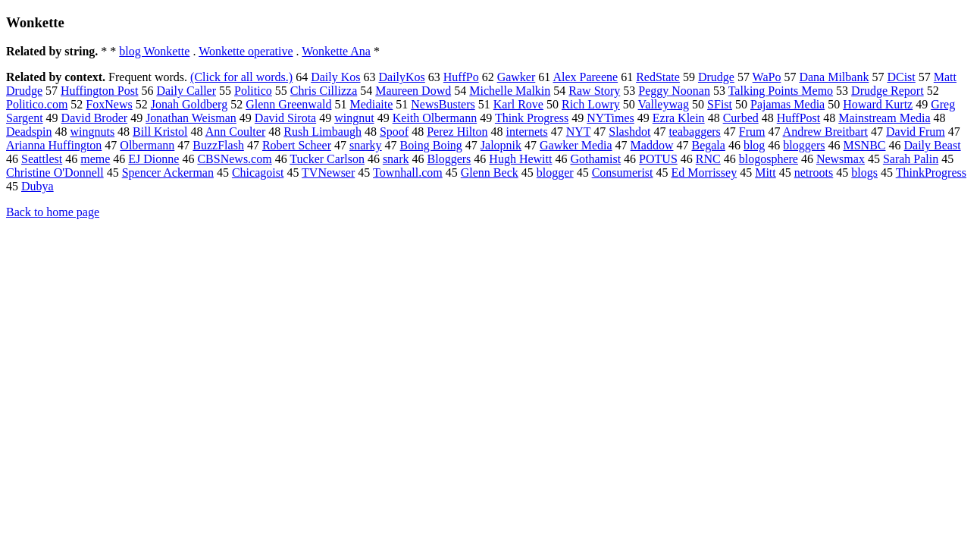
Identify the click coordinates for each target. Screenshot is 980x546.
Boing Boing (431, 145)
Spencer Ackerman (168, 173)
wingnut (354, 118)
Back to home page (53, 212)
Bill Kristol (160, 132)
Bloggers (449, 159)
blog (754, 145)
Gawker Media (576, 145)
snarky (366, 145)
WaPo (767, 77)
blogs (864, 173)
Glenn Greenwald (288, 104)
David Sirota (285, 118)
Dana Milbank (834, 77)
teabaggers (694, 132)
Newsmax (841, 159)
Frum (752, 132)
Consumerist (623, 173)
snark (396, 159)
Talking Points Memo (781, 91)
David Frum (916, 132)
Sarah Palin (911, 159)
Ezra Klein (679, 118)
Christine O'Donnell (55, 173)
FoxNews (109, 104)
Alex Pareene (585, 77)
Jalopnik (501, 145)
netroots (814, 173)
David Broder (95, 118)
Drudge (716, 77)
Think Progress (532, 118)
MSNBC (864, 145)
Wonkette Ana (336, 51)
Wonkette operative (246, 51)
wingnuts (92, 132)
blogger (555, 173)
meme (95, 159)
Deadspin (29, 132)
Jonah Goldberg (189, 104)
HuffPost (799, 118)
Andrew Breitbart (825, 132)
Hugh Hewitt (520, 159)
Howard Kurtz (878, 104)
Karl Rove (518, 104)
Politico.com (37, 104)
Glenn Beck (490, 173)
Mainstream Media (884, 118)
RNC (708, 159)
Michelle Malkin (510, 91)
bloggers (804, 145)
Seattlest (42, 159)
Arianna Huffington (54, 145)
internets (527, 132)
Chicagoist (258, 173)
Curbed (741, 118)
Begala (708, 145)
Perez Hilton (457, 132)
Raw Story (594, 91)
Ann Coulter (236, 132)
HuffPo (461, 77)
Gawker (517, 77)
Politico (253, 91)
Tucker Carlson (327, 159)
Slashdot (629, 132)
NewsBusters (443, 104)
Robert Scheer (297, 145)
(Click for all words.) (241, 77)
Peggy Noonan (674, 91)
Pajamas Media (787, 104)
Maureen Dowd (413, 91)
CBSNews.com (234, 159)
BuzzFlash (218, 145)
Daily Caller (186, 91)
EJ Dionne (153, 159)
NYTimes (611, 118)
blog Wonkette (154, 51)
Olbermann (147, 145)
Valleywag (664, 104)
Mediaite (371, 104)
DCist (901, 77)
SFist (720, 104)
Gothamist (595, 159)
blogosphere (769, 159)
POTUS (658, 159)
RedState (658, 77)
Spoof (394, 132)
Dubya (38, 186)
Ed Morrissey (704, 173)
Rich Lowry (591, 104)
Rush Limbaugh (322, 132)
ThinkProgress (931, 173)
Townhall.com (408, 173)
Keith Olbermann (435, 118)
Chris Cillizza (324, 91)
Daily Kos (335, 77)
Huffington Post (99, 91)
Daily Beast (932, 145)
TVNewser (328, 173)
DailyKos (401, 77)
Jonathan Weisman (191, 118)
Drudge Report (888, 91)
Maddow (652, 145)
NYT (579, 132)
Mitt (766, 173)
